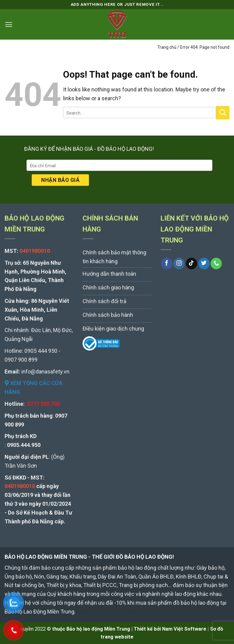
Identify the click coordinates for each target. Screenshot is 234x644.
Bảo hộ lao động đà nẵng (106, 612)
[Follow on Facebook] (167, 264)
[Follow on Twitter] (204, 264)
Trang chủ (167, 47)
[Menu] (9, 25)
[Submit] (223, 113)
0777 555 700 (44, 404)
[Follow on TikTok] (191, 264)
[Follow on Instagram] (179, 264)
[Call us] (216, 264)
